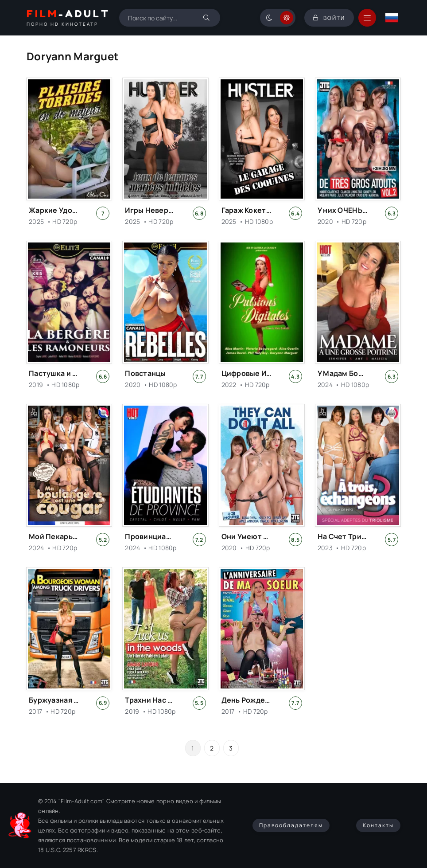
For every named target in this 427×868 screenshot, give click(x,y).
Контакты (378, 825)
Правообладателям (291, 825)
